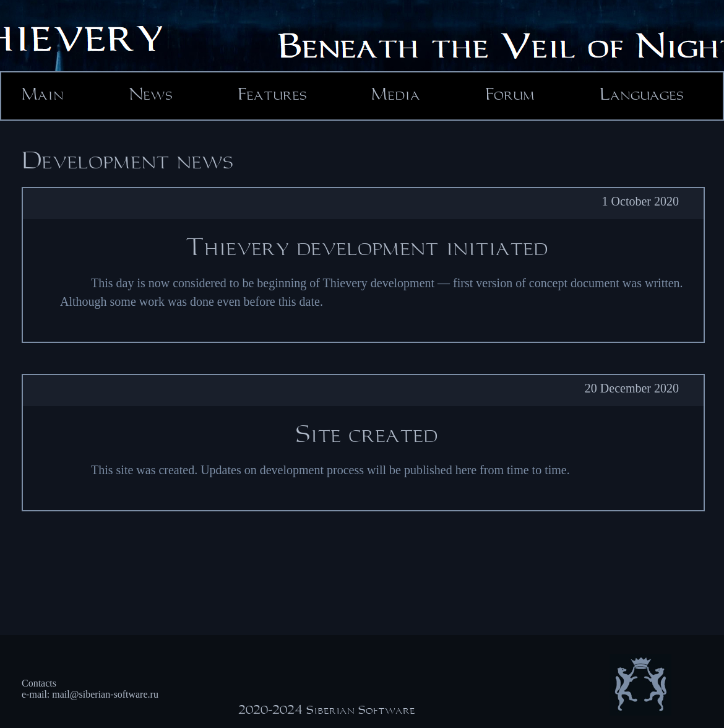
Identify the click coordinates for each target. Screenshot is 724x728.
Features (272, 95)
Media (396, 95)
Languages (642, 95)
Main (43, 95)
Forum (510, 95)
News (151, 95)
